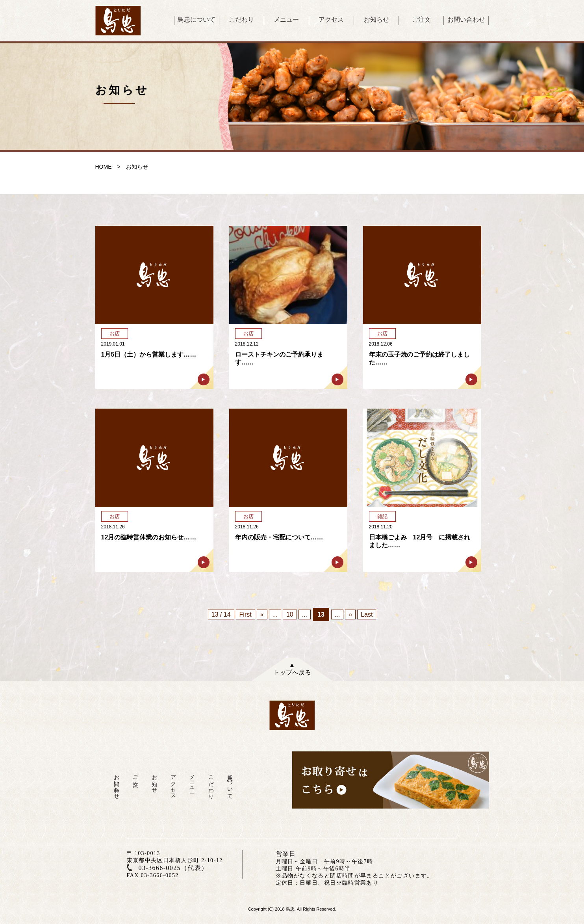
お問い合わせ (466, 20)
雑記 (382, 516)
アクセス (331, 20)
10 (290, 614)
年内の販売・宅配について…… (279, 537)
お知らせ (376, 20)
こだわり (241, 20)
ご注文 (421, 20)
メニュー (286, 20)
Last (367, 614)
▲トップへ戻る (292, 669)
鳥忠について (197, 20)
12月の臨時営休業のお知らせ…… (149, 537)
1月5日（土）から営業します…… (149, 354)
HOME (104, 167)
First (246, 614)
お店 (115, 334)
